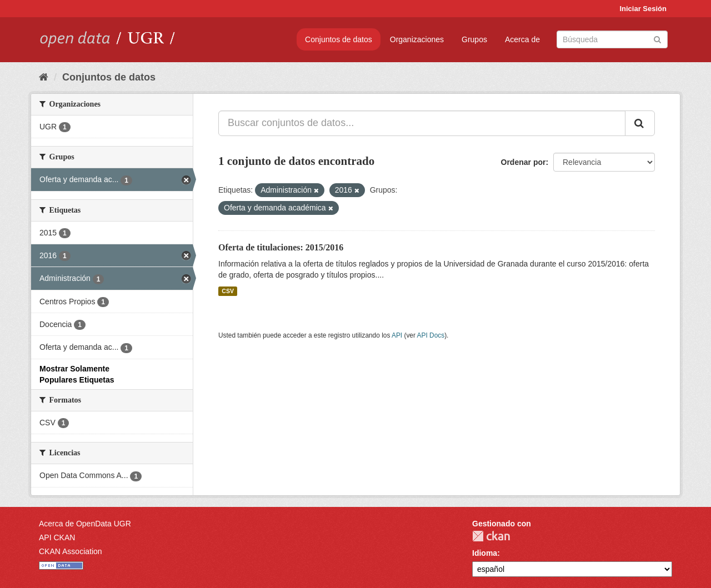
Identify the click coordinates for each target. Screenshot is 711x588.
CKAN (491, 536)
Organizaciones (417, 39)
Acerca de (522, 39)
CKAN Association (71, 551)
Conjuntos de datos (339, 39)
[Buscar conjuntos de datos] (612, 39)
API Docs (431, 335)
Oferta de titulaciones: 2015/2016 (281, 247)
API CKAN (57, 537)
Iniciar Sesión (643, 9)
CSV (228, 291)
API (397, 335)
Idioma (485, 553)
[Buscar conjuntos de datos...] (422, 123)
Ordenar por (524, 162)
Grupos (474, 39)
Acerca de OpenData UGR (85, 524)
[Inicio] (44, 77)
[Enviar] (657, 39)
